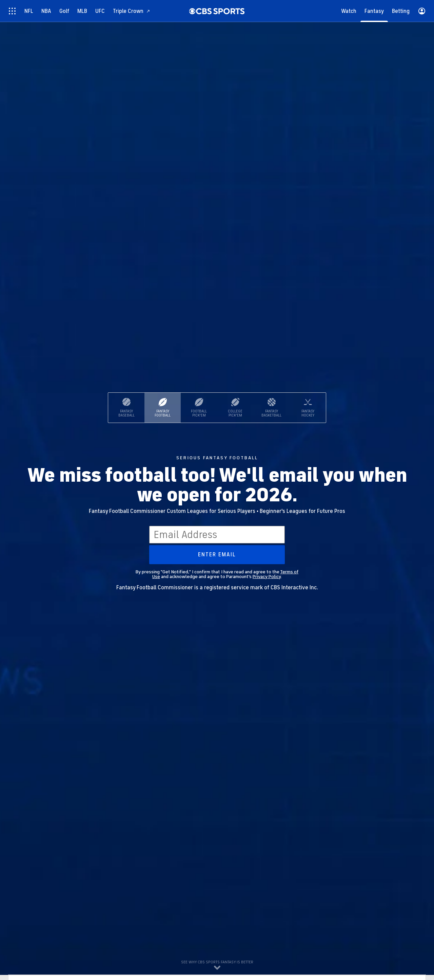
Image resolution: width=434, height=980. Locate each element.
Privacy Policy (267, 577)
